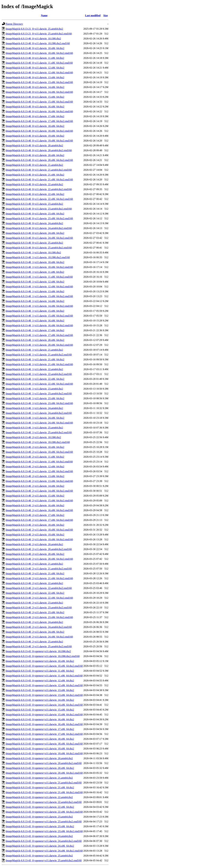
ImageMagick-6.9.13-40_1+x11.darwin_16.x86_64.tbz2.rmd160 (39, 325)
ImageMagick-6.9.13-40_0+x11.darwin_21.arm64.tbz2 (34, 165)
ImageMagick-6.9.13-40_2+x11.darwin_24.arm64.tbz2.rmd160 (39, 627)
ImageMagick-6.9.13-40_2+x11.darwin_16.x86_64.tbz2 (35, 505)
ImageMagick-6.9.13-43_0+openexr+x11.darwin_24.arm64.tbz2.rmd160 (44, 841)
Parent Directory (14, 24)
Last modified (93, 15)
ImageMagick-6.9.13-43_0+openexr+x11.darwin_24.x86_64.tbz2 (40, 846)
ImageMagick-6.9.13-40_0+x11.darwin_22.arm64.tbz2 (34, 184)
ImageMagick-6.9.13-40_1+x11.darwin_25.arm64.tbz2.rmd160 (39, 432)
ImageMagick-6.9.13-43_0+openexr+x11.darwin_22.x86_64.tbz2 (40, 807)
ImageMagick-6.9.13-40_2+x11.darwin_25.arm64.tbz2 (34, 642)
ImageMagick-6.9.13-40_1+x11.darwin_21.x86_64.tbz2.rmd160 (39, 364)
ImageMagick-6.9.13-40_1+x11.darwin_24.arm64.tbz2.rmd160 (39, 413)
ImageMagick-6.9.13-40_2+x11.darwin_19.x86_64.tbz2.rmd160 (39, 539)
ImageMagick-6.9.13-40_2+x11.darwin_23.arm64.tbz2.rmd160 (39, 608)
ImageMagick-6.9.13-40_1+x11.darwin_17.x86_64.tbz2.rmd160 (39, 335)
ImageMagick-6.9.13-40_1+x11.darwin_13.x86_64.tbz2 (35, 291)
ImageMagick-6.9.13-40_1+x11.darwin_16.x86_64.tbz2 (35, 321)
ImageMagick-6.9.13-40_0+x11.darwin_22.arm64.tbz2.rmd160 (39, 189)
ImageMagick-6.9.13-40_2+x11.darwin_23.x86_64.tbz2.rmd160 (39, 617)
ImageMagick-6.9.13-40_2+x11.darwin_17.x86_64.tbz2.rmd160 (39, 520)
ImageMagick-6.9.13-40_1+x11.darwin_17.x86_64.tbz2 (35, 330)
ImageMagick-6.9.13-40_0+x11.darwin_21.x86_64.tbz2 (35, 175)
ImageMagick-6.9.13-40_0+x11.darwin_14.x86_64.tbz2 (35, 87)
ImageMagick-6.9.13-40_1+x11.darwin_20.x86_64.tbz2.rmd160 (39, 345)
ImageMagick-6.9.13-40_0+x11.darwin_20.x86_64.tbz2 (35, 155)
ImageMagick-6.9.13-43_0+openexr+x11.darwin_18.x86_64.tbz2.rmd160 (44, 744)
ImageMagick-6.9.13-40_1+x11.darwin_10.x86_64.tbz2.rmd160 (39, 267)
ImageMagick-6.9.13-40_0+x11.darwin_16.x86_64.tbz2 (35, 107)
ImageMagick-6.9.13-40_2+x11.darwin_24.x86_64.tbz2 (35, 632)
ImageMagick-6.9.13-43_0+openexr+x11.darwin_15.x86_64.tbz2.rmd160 (44, 715)
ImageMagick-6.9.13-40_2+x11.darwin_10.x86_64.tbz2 (35, 447)
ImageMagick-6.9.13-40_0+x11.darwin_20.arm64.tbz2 (34, 146)
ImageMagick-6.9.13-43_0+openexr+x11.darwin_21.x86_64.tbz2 (40, 788)
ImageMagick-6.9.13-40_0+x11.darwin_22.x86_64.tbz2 (35, 194)
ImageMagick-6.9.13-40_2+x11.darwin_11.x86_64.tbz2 (35, 457)
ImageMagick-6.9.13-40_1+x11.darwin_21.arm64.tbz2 (34, 350)
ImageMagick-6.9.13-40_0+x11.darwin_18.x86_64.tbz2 (35, 126)
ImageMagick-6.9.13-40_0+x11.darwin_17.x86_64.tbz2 (35, 116)
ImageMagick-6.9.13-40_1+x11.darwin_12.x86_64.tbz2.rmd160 (39, 287)
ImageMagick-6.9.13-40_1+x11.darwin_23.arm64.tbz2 (34, 389)
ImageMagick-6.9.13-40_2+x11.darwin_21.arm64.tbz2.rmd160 (39, 569)
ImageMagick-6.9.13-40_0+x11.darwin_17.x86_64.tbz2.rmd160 (39, 121)
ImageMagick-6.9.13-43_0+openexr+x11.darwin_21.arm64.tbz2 (39, 778)
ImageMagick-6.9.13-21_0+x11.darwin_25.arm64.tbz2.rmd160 (39, 34)
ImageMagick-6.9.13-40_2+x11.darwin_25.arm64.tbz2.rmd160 (39, 646)
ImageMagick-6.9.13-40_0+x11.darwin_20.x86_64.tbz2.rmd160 (39, 160)
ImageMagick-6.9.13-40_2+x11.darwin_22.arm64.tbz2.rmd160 (39, 588)
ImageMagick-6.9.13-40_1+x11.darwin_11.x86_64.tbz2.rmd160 (39, 277)
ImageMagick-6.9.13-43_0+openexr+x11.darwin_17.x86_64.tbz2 (40, 729)
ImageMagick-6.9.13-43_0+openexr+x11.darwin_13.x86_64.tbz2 (40, 690)
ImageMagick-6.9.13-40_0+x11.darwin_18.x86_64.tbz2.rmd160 (39, 131)
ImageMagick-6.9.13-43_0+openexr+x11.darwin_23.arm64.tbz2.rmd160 (44, 822)
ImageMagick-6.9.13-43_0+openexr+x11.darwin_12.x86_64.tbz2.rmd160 (44, 685)
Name (44, 15)
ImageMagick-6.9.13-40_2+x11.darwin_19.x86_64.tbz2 (35, 535)
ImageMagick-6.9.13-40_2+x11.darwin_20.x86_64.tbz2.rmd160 (39, 559)
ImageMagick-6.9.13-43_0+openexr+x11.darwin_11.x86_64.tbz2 (40, 671)
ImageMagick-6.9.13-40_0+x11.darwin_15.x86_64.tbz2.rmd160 (39, 102)
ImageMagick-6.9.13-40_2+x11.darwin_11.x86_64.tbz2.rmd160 (39, 462)
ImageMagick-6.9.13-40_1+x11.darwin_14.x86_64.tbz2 (35, 301)
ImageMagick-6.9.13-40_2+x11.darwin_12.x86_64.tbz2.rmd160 (39, 471)
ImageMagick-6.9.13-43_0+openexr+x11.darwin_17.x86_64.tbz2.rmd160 (44, 734)
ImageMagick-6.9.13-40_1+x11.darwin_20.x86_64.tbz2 (35, 340)
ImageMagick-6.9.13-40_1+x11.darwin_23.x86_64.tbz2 (35, 398)
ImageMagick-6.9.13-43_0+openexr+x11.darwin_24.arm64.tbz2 (39, 836)
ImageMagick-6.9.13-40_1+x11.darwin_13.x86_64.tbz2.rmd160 (39, 296)
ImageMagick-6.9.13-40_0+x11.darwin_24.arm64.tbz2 (34, 223)
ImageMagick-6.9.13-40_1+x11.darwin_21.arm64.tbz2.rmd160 (39, 355)
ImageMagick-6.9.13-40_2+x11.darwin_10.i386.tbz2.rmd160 (38, 442)
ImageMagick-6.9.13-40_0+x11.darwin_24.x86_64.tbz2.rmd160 (39, 238)
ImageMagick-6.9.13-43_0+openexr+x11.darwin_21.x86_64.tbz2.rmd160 (44, 792)
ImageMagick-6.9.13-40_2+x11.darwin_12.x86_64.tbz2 (35, 467)
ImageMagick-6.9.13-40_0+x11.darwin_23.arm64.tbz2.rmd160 (39, 209)
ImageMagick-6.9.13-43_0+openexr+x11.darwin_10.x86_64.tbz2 (40, 661)
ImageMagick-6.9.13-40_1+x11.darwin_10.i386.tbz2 (33, 253)
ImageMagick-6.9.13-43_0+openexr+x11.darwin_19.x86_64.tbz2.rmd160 (44, 753)
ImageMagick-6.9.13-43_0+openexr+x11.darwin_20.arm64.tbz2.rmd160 (44, 763)
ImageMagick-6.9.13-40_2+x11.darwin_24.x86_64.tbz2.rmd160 (39, 637)
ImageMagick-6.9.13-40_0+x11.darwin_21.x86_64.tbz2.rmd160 (39, 180)
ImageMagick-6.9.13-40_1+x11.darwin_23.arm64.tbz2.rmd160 (39, 394)
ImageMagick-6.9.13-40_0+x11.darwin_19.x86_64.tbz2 (35, 136)
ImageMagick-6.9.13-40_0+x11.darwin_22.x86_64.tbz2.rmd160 (39, 199)
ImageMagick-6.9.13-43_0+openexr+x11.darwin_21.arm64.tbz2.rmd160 (44, 783)
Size (106, 15)
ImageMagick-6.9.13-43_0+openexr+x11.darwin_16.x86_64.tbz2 (40, 719)
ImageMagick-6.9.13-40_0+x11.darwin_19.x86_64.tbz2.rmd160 (39, 141)
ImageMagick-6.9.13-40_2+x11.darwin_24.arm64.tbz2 (34, 622)
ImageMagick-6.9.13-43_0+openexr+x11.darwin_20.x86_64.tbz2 (40, 768)
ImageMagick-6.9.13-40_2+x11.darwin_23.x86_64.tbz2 (35, 612)
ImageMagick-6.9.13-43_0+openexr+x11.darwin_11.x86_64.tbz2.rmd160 (44, 676)
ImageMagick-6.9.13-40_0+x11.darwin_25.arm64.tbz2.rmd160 (39, 248)
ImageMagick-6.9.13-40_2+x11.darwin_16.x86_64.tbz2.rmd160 (39, 510)
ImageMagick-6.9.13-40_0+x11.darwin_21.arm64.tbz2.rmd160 (39, 170)
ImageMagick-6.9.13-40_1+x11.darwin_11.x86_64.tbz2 (35, 272)
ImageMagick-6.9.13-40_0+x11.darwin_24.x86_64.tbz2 (35, 233)
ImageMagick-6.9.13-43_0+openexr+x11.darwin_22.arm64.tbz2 (39, 797)
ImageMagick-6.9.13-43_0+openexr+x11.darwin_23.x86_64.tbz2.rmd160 (44, 831)
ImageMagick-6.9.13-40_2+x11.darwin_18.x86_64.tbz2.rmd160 (39, 530)
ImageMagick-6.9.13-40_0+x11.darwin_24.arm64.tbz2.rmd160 (39, 228)
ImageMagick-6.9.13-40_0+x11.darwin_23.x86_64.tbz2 (35, 214)
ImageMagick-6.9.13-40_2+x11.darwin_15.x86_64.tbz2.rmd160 (39, 501)
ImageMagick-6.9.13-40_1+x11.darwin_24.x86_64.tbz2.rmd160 (39, 423)
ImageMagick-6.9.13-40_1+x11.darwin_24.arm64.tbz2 (34, 408)
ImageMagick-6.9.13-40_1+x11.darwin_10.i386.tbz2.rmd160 (38, 257)
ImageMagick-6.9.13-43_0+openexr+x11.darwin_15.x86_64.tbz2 (40, 710)
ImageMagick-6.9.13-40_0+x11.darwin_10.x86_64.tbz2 (35, 48)
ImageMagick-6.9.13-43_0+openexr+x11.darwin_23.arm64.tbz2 (39, 817)
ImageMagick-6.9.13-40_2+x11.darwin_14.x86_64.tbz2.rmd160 (39, 491)
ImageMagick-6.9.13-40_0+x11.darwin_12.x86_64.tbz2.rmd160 (39, 73)
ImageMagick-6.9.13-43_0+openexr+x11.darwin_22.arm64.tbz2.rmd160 (44, 802)
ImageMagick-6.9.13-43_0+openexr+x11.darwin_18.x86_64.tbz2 (40, 739)
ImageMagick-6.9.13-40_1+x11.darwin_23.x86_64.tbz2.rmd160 (39, 403)
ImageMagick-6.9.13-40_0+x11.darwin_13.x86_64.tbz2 (35, 77)
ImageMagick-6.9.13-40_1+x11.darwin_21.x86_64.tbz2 (35, 360)
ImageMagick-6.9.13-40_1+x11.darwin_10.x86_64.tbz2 (35, 262)
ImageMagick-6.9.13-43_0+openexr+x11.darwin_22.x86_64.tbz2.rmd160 (44, 812)
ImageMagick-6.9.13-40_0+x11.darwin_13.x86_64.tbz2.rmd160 (39, 82)
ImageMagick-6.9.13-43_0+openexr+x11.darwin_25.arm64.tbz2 (39, 856)
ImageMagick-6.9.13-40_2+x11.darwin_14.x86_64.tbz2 (35, 486)
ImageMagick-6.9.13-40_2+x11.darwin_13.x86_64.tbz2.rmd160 (39, 481)
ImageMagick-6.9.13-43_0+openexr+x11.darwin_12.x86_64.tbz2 (40, 681)
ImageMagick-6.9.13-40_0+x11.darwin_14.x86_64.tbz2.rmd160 (39, 92)
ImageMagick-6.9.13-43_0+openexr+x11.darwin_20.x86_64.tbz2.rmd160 (44, 773)
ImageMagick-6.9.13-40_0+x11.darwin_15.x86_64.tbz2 (35, 97)
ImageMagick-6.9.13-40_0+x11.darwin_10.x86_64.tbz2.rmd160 (39, 53)
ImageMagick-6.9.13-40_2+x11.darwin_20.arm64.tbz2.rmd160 (39, 549)
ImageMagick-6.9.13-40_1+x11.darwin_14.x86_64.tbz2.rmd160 (39, 306)
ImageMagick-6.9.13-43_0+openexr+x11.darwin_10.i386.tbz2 (38, 651)
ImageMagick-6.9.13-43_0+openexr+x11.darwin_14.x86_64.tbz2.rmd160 (44, 705)
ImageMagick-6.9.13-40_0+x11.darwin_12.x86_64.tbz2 (35, 68)
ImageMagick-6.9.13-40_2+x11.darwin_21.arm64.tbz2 (34, 564)
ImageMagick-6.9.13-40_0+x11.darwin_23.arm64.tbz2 (34, 204)
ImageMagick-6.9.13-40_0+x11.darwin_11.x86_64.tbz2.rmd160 (39, 63)
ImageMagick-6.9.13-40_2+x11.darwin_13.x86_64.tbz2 (35, 476)
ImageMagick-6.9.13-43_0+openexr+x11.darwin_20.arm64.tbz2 (39, 758)
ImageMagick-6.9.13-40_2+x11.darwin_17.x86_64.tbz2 (35, 515)
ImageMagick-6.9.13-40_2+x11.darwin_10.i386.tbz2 (33, 437)
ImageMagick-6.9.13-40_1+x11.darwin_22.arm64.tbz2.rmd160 (39, 374)
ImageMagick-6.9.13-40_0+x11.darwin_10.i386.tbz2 (33, 39)
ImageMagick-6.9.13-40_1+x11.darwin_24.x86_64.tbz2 (35, 418)
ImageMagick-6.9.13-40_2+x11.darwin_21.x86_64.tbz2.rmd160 (39, 578)
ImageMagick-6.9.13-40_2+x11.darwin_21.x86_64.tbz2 (35, 574)
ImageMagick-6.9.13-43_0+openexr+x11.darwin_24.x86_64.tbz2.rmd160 (44, 851)
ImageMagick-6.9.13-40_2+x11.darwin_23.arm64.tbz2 (34, 603)
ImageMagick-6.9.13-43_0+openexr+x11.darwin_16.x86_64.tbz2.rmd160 (44, 724)
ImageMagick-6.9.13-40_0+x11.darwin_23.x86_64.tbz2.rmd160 (39, 218)
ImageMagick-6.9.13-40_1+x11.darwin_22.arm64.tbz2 (34, 369)
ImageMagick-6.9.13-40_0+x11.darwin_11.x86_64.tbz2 (35, 58)
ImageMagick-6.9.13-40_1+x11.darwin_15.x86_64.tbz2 (35, 311)
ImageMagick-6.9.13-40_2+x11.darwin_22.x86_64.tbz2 (35, 593)
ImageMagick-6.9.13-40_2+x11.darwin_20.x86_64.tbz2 (35, 554)
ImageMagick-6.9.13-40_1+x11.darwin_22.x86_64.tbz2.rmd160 (39, 384)
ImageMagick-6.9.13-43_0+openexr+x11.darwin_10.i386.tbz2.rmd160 (43, 656)
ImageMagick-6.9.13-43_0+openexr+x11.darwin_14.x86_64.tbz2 (40, 700)
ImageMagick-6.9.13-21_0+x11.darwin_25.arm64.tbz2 (34, 29)
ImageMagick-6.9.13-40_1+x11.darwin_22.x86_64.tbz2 (35, 379)
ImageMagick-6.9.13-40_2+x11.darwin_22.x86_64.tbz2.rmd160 (39, 598)
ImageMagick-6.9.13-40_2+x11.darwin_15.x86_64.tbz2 (35, 496)
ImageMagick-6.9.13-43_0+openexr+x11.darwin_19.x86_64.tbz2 (40, 749)
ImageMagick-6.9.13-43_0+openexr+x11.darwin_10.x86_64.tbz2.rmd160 (44, 666)
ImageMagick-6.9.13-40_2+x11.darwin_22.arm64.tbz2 (34, 583)
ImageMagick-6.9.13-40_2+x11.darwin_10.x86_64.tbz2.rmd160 (39, 452)
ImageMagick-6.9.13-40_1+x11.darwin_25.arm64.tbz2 (34, 428)
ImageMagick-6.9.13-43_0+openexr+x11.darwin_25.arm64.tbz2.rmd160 (44, 860)
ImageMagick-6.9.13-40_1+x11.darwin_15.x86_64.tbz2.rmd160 (39, 316)
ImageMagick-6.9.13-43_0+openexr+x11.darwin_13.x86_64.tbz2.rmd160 (44, 695)
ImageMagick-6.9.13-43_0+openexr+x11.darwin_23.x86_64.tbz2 (40, 826)
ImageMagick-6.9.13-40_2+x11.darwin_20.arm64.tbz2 (34, 544)
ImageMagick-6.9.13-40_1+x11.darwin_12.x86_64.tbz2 (35, 282)
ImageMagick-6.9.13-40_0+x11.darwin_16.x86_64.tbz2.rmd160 (39, 111)
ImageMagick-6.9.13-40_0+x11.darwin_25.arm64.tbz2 (34, 243)
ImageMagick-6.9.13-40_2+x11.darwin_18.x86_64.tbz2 (35, 525)
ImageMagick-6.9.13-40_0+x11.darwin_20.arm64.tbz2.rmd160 (39, 150)
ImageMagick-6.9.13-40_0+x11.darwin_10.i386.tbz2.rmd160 (38, 43)
